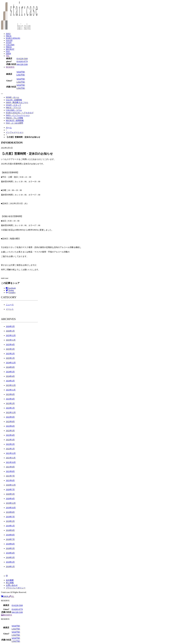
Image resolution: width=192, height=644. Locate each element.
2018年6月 (10, 544)
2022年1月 (10, 449)
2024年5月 (10, 372)
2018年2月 (10, 562)
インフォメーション (15, 132)
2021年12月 (11, 453)
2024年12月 (11, 363)
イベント (10, 309)
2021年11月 (11, 458)
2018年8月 (10, 535)
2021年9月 (10, 467)
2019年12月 (11, 503)
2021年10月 (11, 462)
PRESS (9, 47)
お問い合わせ (12, 585)
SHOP (8, 54)
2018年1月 (10, 567)
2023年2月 (10, 403)
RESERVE (10, 67)
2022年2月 (10, 444)
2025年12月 (11, 335)
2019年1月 (10, 526)
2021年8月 (10, 471)
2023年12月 (11, 385)
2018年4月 (10, 553)
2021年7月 (10, 476)
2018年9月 (10, 530)
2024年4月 (10, 376)
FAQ (8, 51)
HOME (12, 97)
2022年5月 (10, 431)
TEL (8, 56)
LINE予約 (21, 75)
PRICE (9, 36)
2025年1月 (10, 358)
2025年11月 (11, 340)
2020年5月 (10, 494)
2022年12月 (11, 412)
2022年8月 (10, 422)
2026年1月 (10, 331)
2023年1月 (10, 408)
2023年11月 (11, 390)
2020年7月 (10, 490)
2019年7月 (10, 517)
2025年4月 (10, 345)
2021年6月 (10, 480)
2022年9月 (10, 417)
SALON (9, 40)
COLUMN (10, 45)
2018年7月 (10, 539)
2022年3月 (10, 440)
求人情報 (10, 583)
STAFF (9, 43)
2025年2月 (10, 354)
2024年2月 (10, 381)
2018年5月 (10, 548)
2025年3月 (10, 349)
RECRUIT (10, 49)
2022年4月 (10, 435)
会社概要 (10, 580)
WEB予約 (21, 72)
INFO (8, 34)
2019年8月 (10, 512)
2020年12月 (11, 485)
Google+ (11, 292)
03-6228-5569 (22, 59)
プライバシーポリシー (16, 588)
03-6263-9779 (22, 61)
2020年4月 (10, 499)
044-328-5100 (22, 64)
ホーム (9, 128)
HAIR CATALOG (13, 38)
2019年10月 (11, 508)
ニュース (10, 305)
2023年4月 (10, 399)
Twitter (10, 290)
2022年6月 (10, 426)
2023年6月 (10, 394)
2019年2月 (10, 521)
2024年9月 (10, 367)
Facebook (11, 288)
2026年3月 (10, 326)
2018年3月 (10, 557)
